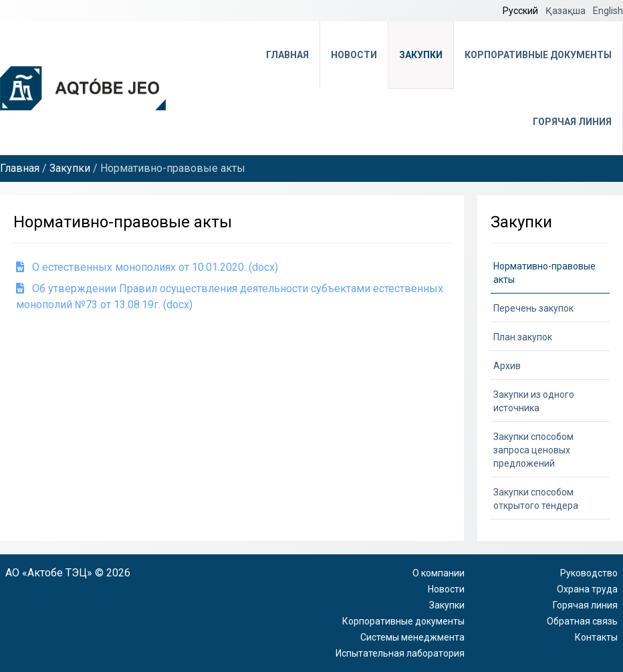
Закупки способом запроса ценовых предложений (533, 450)
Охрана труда (587, 589)
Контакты (596, 637)
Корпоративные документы (538, 55)
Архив (507, 366)
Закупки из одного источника (534, 401)
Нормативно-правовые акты (544, 273)
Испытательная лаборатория (400, 653)
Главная (287, 55)
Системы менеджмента (412, 637)
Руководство (589, 573)
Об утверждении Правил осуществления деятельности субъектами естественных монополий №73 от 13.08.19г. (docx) (230, 297)
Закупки (421, 55)
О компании (439, 573)
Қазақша (567, 11)
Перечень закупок (533, 308)
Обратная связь (582, 621)
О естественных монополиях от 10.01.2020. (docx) (147, 267)
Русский (521, 11)
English (608, 11)
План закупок (523, 337)
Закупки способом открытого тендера (536, 499)
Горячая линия (572, 122)
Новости (354, 55)
